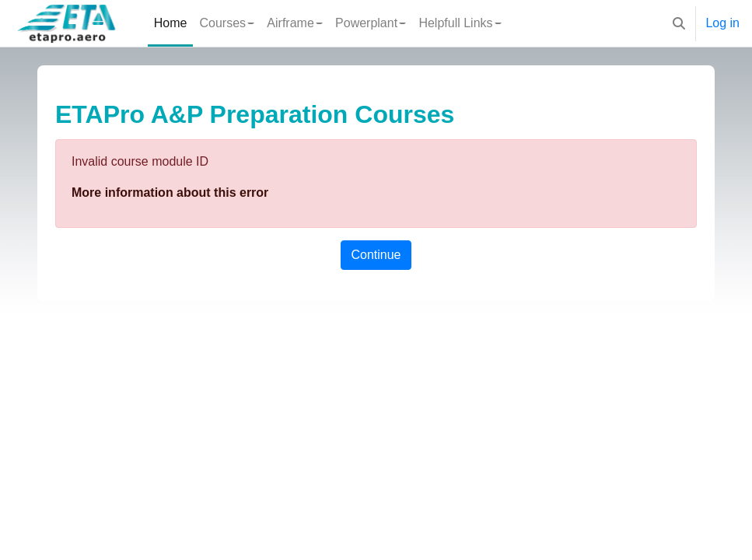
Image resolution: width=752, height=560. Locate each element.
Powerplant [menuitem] (366, 23)
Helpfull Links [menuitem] (455, 23)
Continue (376, 255)
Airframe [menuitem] (290, 23)
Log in (722, 23)
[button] (679, 23)
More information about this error (170, 192)
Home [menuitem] (171, 23)
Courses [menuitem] (222, 23)
